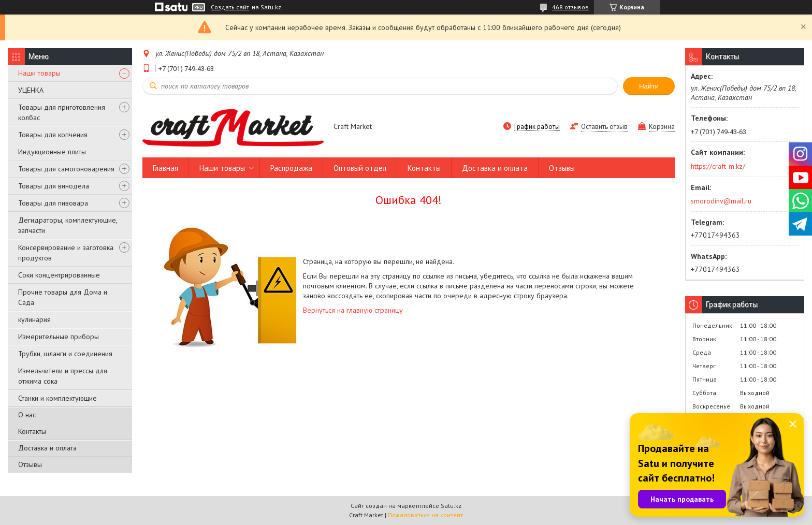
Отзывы (30, 464)
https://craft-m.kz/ (718, 166)
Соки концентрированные (59, 275)
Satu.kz (451, 506)
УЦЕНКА (31, 90)
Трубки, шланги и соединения (65, 354)
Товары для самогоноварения (66, 169)
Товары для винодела (54, 186)
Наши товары (39, 73)
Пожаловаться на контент (425, 515)
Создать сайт (230, 7)
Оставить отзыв (604, 127)
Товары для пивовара (53, 203)
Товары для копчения (53, 135)
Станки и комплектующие (57, 398)
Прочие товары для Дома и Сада (63, 297)
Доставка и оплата (47, 448)
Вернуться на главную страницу (353, 310)
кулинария (34, 319)
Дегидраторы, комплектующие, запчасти (68, 225)
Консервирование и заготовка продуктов (66, 253)
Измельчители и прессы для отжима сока (63, 376)
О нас (27, 415)
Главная (165, 168)
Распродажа (291, 168)
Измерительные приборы (59, 337)
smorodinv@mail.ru (721, 201)
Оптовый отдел (360, 168)
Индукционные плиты (52, 152)
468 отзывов (570, 7)
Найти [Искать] (649, 86)
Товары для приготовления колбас (62, 112)
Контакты (32, 431)
